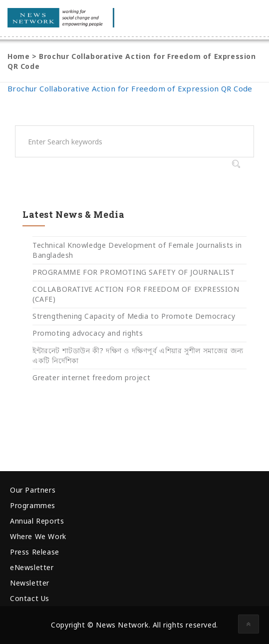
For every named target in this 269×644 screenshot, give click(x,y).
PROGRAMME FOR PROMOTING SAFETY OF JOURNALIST (134, 272)
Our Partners (33, 490)
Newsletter (30, 583)
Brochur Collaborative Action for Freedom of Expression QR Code (130, 88)
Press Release (35, 552)
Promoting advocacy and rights (88, 333)
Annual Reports (37, 521)
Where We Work (38, 536)
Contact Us (30, 598)
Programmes (33, 505)
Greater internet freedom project (91, 377)
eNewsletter (32, 567)
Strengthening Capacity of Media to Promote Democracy (134, 316)
